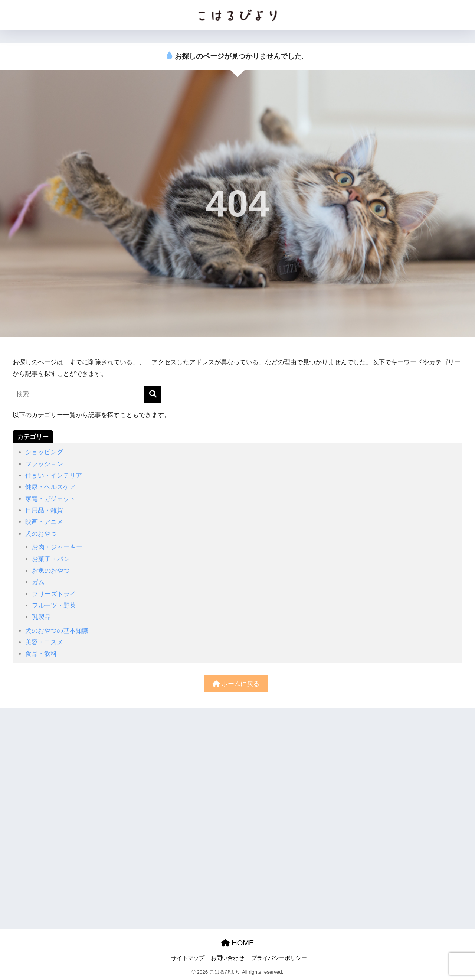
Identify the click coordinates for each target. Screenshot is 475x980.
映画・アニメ (44, 522)
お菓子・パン (51, 559)
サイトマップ (188, 958)
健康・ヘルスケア (50, 487)
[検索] (153, 394)
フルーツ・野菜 (54, 605)
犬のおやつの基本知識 (57, 631)
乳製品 (41, 617)
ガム (38, 582)
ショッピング (44, 452)
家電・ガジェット (50, 499)
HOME (238, 943)
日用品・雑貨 (44, 510)
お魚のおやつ (51, 571)
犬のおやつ (41, 534)
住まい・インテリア (54, 476)
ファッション (44, 464)
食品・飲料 (41, 654)
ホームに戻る (236, 684)
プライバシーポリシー (279, 958)
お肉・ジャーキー (57, 547)
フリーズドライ (54, 594)
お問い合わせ (227, 958)
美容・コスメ (44, 642)
